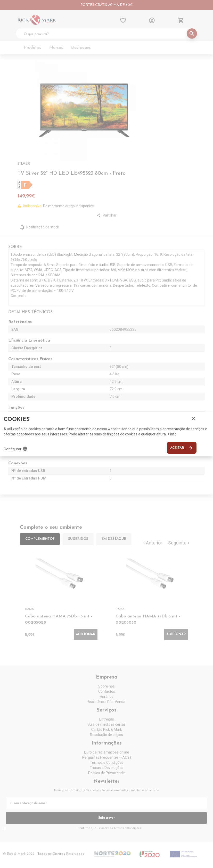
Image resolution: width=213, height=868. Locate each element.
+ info (172, 434)
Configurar (16, 449)
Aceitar (182, 448)
